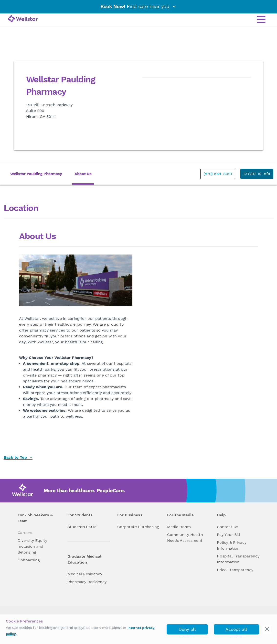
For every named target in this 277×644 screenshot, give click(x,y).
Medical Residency (85, 574)
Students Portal (83, 527)
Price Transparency (235, 570)
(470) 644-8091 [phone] (218, 174)
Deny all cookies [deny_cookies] (187, 631)
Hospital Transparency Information (238, 559)
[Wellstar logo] (23, 19)
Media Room (179, 527)
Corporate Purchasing (138, 527)
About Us (83, 174)
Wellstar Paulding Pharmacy (36, 174)
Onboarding (29, 560)
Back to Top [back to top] (18, 458)
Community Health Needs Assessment (185, 538)
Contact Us (228, 527)
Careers (25, 533)
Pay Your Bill (229, 535)
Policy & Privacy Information (232, 545)
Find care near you (138, 6)
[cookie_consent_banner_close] (267, 629)
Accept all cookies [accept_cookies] (236, 631)
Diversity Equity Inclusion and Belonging (32, 546)
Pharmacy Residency (87, 582)
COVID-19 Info (257, 174)
